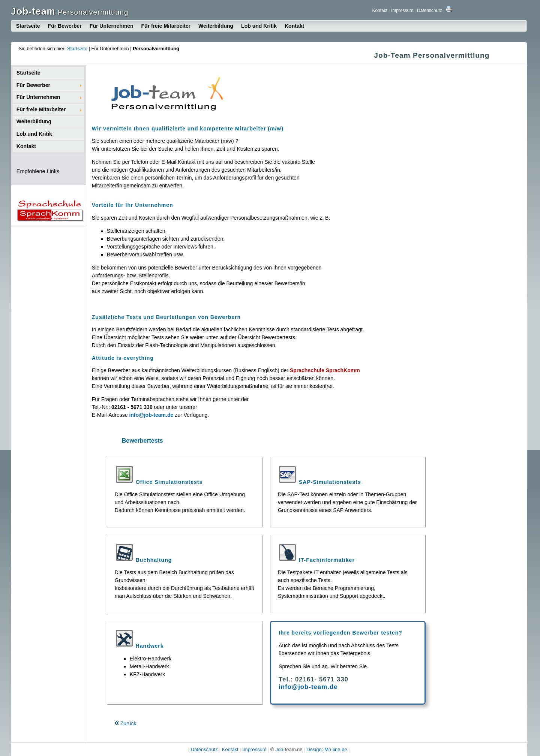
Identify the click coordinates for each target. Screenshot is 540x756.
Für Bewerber (65, 26)
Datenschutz (430, 10)
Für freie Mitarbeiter (166, 26)
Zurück (125, 723)
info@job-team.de (308, 687)
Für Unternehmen (112, 26)
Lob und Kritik (259, 26)
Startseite (28, 26)
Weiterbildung (216, 26)
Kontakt (380, 10)
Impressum (402, 10)
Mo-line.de (336, 749)
